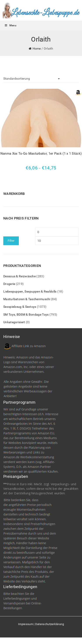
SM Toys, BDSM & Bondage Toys (26, 314)
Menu (10, 25)
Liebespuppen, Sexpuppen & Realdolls (30, 291)
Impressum (26, 624)
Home (37, 49)
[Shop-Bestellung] (31, 79)
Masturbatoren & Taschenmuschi (27, 299)
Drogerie (9, 284)
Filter (11, 241)
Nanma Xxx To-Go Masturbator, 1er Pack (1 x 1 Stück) (41, 154)
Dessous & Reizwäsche (19, 276)
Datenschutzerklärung (50, 624)
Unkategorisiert (14, 322)
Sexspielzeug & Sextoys (20, 307)
